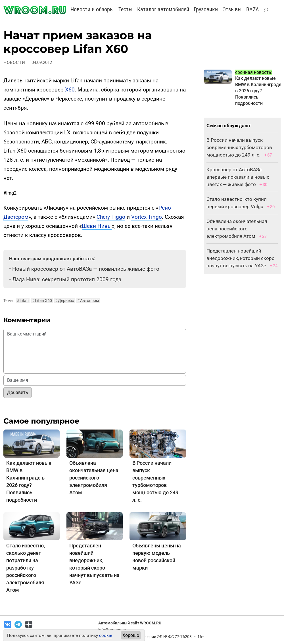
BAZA (253, 9)
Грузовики (206, 9)
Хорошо (131, 635)
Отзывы (232, 9)
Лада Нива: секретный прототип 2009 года (67, 279)
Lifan (23, 301)
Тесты (126, 9)
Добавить (18, 392)
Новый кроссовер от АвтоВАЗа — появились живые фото (86, 269)
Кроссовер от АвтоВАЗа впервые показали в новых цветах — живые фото (238, 177)
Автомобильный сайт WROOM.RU (130, 623)
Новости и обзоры (92, 9)
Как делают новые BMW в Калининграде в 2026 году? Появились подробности (258, 91)
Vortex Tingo (147, 217)
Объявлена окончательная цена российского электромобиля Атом (94, 478)
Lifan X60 (42, 301)
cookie (106, 635)
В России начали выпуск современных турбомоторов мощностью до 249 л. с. (239, 147)
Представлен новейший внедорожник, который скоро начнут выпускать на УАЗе (241, 258)
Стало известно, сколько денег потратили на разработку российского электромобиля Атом (26, 568)
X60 (70, 90)
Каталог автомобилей (163, 9)
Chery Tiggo (111, 217)
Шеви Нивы (97, 226)
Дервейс (64, 301)
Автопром (88, 301)
